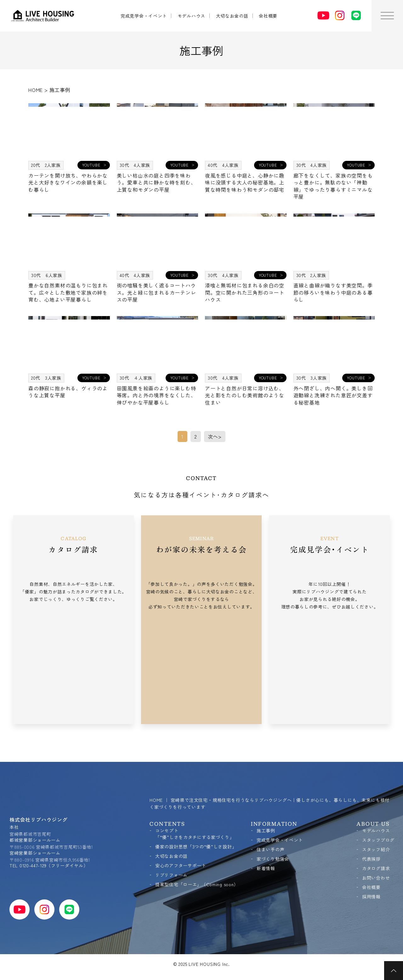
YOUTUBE (91, 165)
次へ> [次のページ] (215, 436)
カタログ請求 (376, 868)
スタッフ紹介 (376, 849)
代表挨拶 (371, 859)
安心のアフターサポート (181, 865)
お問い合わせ (376, 878)
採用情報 (371, 897)
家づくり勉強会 (273, 859)
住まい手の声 (270, 849)
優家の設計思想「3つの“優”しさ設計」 (196, 847)
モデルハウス (191, 16)
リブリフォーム (171, 875)
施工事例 (266, 830)
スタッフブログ (378, 840)
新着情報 (266, 868)
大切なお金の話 (232, 16)
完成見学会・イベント (144, 16)
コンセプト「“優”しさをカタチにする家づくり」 (195, 834)
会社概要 (268, 16)
